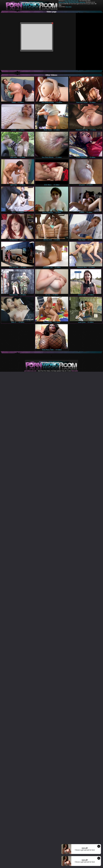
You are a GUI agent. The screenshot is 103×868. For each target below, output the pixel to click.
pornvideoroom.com (30, 371)
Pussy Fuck (68, 7)
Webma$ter (75, 371)
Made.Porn (82, 2)
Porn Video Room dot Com (72, 1)
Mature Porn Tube (63, 2)
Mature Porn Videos (74, 2)
